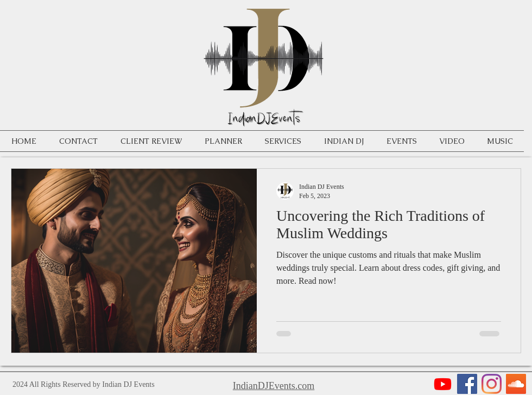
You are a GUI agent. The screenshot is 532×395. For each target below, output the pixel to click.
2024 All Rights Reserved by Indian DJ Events (84, 384)
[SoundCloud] (516, 384)
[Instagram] (492, 384)
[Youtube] (443, 384)
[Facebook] (467, 384)
